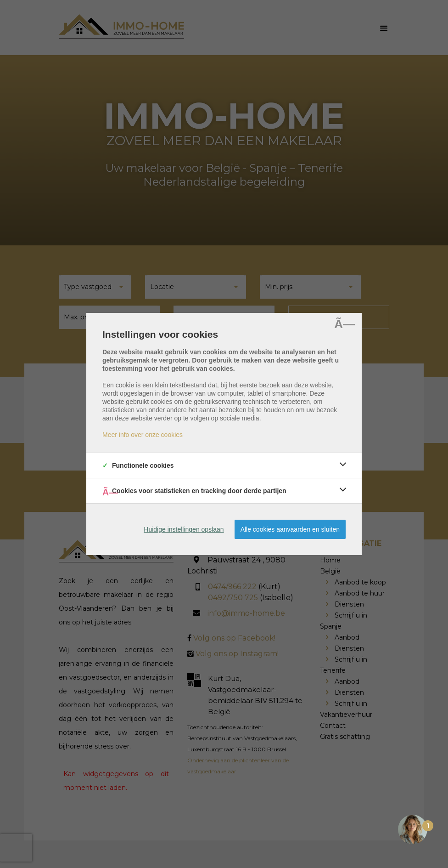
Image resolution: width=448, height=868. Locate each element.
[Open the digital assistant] (413, 831)
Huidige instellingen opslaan (184, 529)
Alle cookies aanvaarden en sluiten (290, 529)
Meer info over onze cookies (143, 435)
